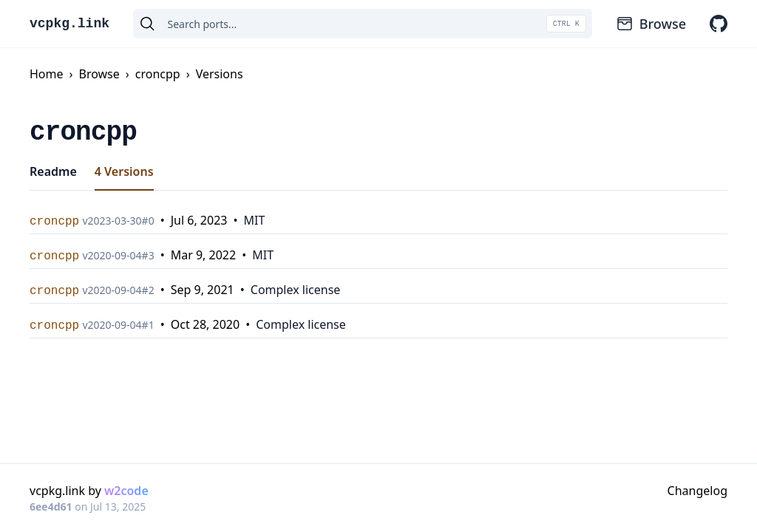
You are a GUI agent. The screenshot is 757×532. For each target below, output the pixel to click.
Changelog (697, 491)
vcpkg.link (69, 24)
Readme (53, 171)
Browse (651, 24)
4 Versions (124, 171)
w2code (126, 491)
